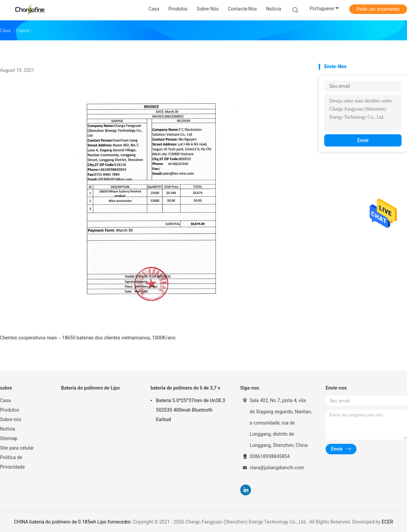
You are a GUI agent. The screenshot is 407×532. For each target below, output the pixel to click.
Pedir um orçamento (378, 9)
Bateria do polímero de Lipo (90, 388)
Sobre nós (11, 419)
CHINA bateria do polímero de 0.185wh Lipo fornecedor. (73, 522)
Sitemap (9, 438)
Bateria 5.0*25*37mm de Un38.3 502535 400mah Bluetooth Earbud (191, 410)
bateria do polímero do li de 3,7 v (185, 388)
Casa (5, 400)
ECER (387, 522)
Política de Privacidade (12, 462)
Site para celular (17, 448)
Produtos (10, 410)
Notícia (7, 429)
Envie (363, 140)
